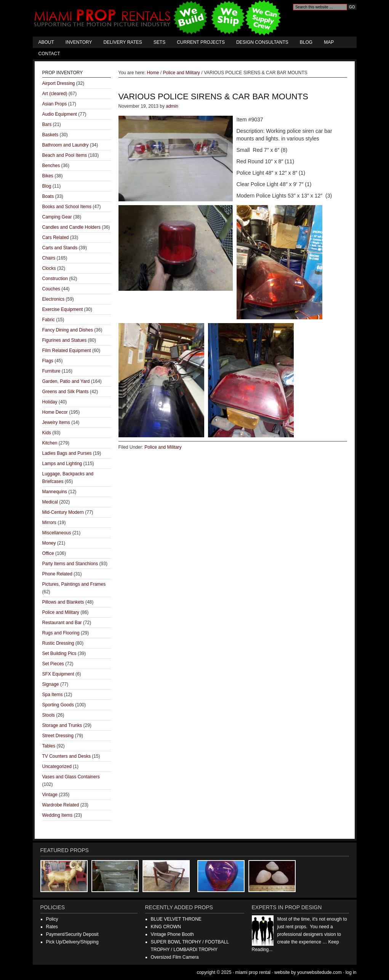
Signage (51, 684)
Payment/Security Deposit (72, 934)
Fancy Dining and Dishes (68, 330)
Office (48, 553)
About (46, 42)
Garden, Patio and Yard (66, 381)
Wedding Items (58, 815)
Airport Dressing (59, 83)
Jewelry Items (56, 422)
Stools (49, 715)
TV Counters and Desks (66, 756)
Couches (51, 289)
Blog (306, 42)
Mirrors (49, 523)
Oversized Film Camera (175, 957)
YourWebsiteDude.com (319, 972)
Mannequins (55, 492)
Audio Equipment (60, 114)
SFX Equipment (58, 674)
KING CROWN (166, 927)
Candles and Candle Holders (71, 227)
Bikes (48, 176)
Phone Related (57, 574)
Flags (48, 361)
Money (49, 543)
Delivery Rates (122, 42)
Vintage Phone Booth (172, 934)
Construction (55, 279)
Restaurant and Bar (62, 623)
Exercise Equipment (63, 309)
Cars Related (56, 237)
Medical (50, 502)
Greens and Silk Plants (66, 392)
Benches (51, 166)
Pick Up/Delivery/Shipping (72, 942)
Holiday (50, 402)
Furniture (51, 371)
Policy (52, 919)
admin (172, 106)
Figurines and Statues (65, 340)
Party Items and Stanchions (70, 564)
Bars (47, 124)
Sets (159, 42)
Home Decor (55, 412)
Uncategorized (57, 766)
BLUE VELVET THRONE (176, 919)
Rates (52, 927)
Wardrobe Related (61, 805)
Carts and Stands (60, 248)
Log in (351, 972)
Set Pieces (53, 664)
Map (329, 42)
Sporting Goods (58, 705)
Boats (48, 196)
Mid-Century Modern (63, 512)
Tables (49, 746)
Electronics (54, 299)
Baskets (50, 135)
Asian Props (55, 104)
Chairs (49, 258)
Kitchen (50, 443)
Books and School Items (67, 207)
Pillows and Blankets (63, 602)
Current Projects (201, 42)
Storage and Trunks (62, 725)
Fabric (49, 320)
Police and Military (163, 447)
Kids (47, 433)
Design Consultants (262, 42)
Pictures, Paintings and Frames (74, 584)
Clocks (49, 268)
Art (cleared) (55, 94)
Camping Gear (57, 217)
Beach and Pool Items (65, 155)
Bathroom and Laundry (66, 145)
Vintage (50, 795)
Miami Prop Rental (158, 18)
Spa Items (53, 695)
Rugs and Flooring (61, 633)
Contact (49, 54)
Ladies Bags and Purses (67, 453)
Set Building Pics (59, 653)
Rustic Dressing (58, 643)
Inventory (79, 42)
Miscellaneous (57, 533)
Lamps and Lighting (62, 464)
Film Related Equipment (67, 351)
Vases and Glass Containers (71, 777)
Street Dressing (58, 736)
